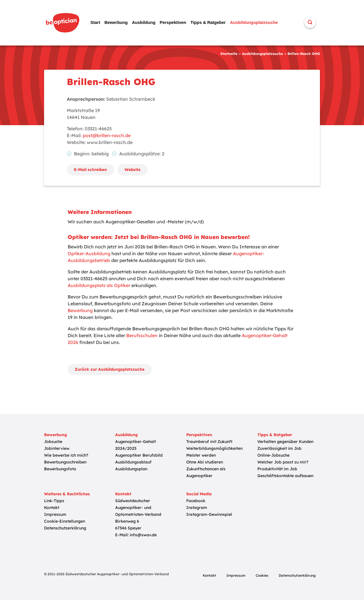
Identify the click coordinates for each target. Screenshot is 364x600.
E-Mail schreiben (90, 170)
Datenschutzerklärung (65, 528)
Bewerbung (116, 22)
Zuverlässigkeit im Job (279, 448)
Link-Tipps (54, 501)
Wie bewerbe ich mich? (66, 455)
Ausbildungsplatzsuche (254, 22)
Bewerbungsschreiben (65, 462)
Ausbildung (144, 22)
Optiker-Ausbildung (89, 253)
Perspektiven (173, 22)
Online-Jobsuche (273, 455)
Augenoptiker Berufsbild (139, 455)
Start (95, 22)
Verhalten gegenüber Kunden (285, 442)
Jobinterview (57, 448)
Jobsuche (53, 442)
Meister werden (201, 455)
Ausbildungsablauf (133, 462)
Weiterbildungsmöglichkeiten (214, 448)
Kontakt (52, 508)
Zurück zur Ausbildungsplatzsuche (110, 369)
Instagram (197, 508)
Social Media (199, 494)
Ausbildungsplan (131, 469)
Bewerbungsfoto (60, 469)
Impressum (55, 514)
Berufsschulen (142, 335)
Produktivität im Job (277, 469)
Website (133, 170)
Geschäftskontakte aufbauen (285, 476)
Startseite (229, 54)
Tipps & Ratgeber (208, 22)
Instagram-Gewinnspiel (209, 514)
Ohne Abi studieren (205, 462)
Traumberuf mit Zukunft (209, 442)
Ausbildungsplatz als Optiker (99, 285)
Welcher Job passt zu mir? (283, 462)
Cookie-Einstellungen (65, 521)
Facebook (196, 501)
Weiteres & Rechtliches (67, 494)
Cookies (262, 575)
